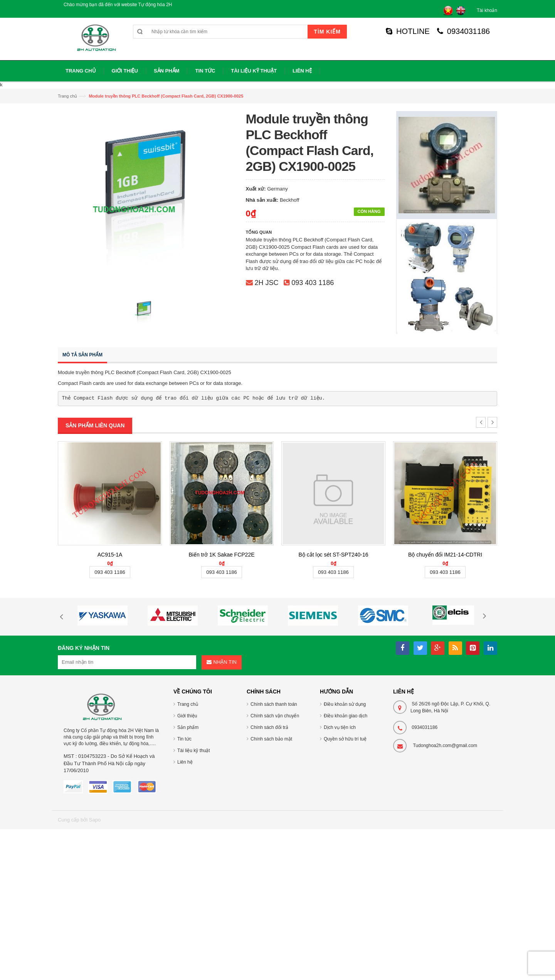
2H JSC (267, 283)
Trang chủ (67, 96)
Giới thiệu (187, 716)
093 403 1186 (313, 283)
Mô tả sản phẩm (82, 355)
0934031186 (463, 31)
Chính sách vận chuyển (275, 716)
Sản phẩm (188, 727)
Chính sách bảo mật (271, 739)
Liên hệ (185, 762)
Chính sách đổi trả (269, 727)
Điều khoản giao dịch (346, 716)
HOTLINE (408, 31)
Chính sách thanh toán (274, 704)
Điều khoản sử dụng (345, 704)
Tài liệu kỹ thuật (194, 751)
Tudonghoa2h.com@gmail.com (445, 746)
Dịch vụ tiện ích (340, 727)
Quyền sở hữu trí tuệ (345, 739)
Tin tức (184, 739)
